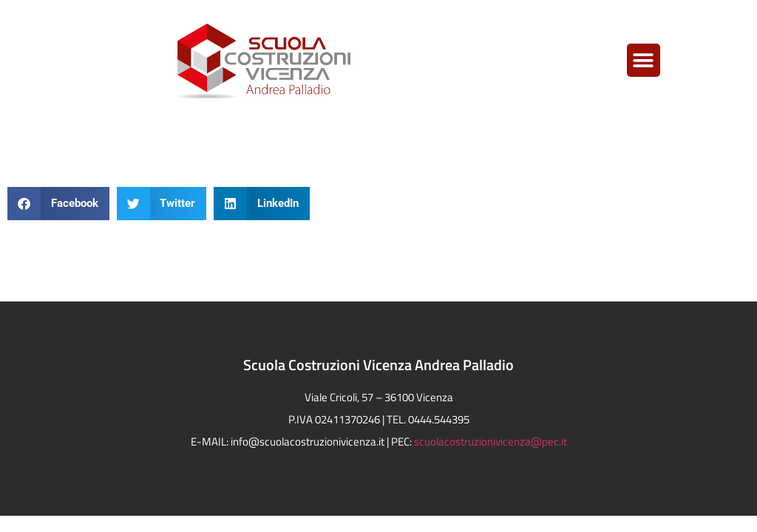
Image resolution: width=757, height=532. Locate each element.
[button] (644, 60)
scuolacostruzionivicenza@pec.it (490, 441)
